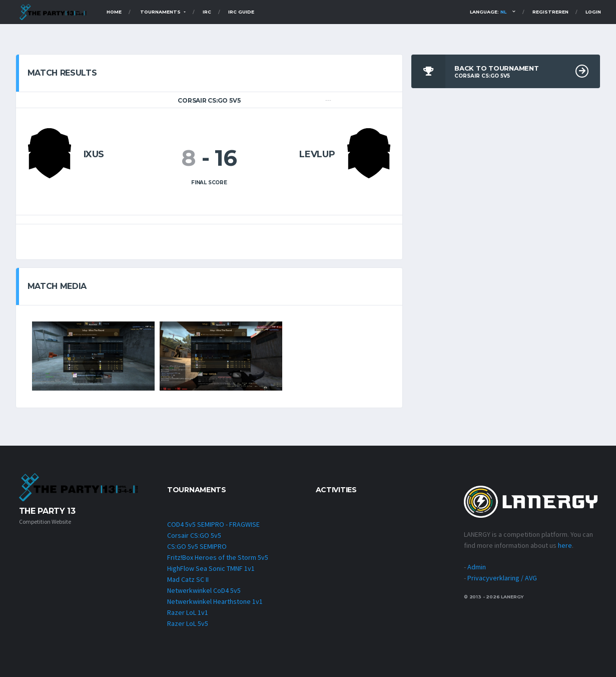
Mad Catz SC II (188, 579)
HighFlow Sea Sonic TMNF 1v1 (211, 568)
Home (114, 12)
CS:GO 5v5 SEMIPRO (197, 546)
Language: (488, 12)
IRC (207, 12)
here (565, 545)
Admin (477, 567)
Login (593, 12)
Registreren (550, 12)
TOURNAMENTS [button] (161, 12)
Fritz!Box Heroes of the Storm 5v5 (218, 557)
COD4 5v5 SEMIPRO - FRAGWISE (213, 524)
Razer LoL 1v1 (188, 612)
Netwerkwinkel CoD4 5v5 (204, 590)
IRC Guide (241, 12)
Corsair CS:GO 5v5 (194, 535)
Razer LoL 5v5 (188, 623)
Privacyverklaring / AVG (502, 578)
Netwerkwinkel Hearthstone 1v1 (215, 601)
